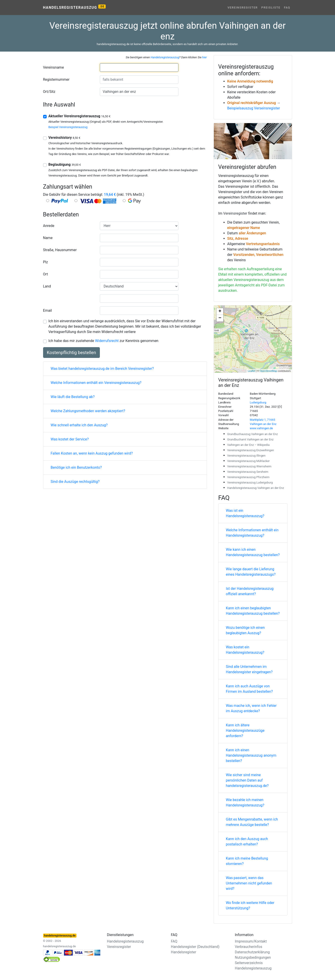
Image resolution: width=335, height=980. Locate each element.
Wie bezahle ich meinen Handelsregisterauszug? (245, 803)
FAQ (287, 8)
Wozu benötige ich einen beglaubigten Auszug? (245, 630)
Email (48, 310)
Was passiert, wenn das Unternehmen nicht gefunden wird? (249, 883)
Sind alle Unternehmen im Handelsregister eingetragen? (249, 669)
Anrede (49, 226)
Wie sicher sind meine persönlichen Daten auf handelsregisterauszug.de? (247, 780)
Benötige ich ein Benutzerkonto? (76, 467)
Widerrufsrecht (107, 341)
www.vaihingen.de (261, 428)
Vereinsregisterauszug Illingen (246, 456)
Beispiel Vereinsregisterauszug (68, 127)
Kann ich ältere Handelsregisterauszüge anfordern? (245, 731)
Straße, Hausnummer (60, 250)
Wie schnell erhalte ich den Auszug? (79, 425)
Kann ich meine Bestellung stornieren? (247, 861)
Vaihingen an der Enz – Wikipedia (249, 445)
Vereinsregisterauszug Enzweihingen (251, 450)
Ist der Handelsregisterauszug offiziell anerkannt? (250, 591)
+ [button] (220, 311)
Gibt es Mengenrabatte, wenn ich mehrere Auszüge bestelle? (252, 822)
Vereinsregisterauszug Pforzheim (248, 477)
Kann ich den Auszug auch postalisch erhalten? (247, 842)
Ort (46, 274)
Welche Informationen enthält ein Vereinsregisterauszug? (96, 383)
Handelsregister (184, 952)
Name (48, 238)
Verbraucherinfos (249, 947)
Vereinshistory (65, 138)
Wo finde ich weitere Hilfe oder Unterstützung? (250, 905)
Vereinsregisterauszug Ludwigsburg (250, 482)
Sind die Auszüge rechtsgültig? (75, 482)
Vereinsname (54, 67)
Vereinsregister (243, 8)
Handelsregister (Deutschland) (195, 947)
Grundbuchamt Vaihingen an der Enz (251, 439)
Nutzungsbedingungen (253, 957)
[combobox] (139, 68)
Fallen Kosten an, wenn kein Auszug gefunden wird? (92, 453)
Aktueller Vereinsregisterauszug (80, 116)
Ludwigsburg (258, 402)
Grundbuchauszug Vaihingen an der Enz (253, 434)
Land (47, 286)
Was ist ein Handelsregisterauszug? (245, 513)
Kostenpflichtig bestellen (71, 353)
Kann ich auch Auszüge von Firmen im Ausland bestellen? (249, 689)
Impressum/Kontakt (251, 941)
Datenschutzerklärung (252, 952)
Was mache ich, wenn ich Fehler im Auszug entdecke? (251, 708)
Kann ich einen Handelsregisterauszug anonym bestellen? (251, 755)
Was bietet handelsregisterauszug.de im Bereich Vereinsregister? (102, 369)
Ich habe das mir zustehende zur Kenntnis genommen (103, 341)
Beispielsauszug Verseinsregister (254, 108)
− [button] (220, 318)
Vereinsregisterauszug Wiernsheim (249, 466)
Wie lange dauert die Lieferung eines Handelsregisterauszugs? (251, 572)
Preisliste (271, 8)
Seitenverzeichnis (249, 963)
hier (205, 57)
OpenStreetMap (268, 371)
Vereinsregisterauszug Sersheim (248, 472)
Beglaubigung (65, 164)
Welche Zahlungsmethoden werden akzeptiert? (88, 411)
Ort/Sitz (49, 92)
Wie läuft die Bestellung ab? (73, 397)
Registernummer (56, 79)
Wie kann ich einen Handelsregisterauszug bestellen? (253, 552)
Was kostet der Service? (70, 439)
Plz (46, 262)
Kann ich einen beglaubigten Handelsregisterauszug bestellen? (253, 611)
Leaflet (251, 371)
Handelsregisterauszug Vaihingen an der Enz (256, 488)
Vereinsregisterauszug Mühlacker (249, 461)
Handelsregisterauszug (74, 7)
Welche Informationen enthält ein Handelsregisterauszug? (252, 533)
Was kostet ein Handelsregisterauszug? (245, 650)
